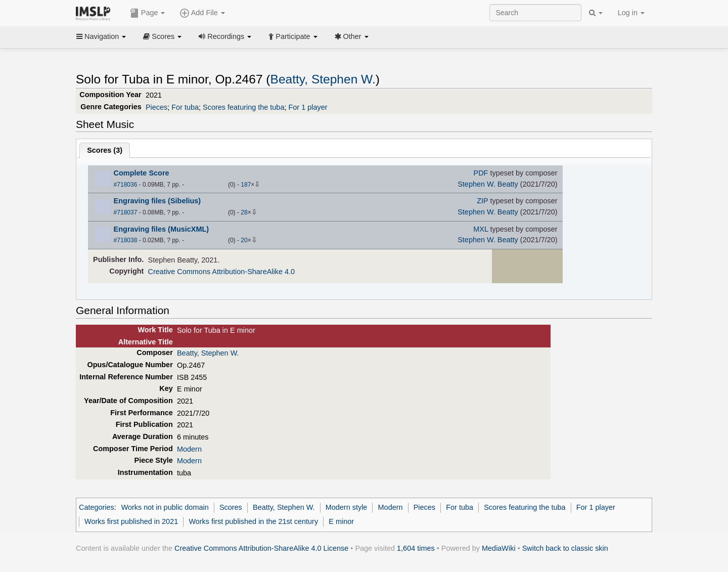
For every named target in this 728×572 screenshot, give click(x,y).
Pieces (156, 107)
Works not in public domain (165, 507)
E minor (341, 521)
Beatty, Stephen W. (323, 79)
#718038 (126, 240)
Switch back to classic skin (565, 548)
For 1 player (308, 107)
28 (244, 212)
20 (244, 240)
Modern (189, 449)
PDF (481, 173)
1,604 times (416, 548)
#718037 (126, 212)
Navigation (101, 36)
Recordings (225, 36)
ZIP (482, 201)
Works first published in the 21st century (253, 521)
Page (148, 13)
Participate (293, 36)
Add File (202, 13)
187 (246, 185)
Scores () (105, 150)
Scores (162, 36)
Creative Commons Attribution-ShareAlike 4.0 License (261, 548)
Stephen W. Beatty (488, 184)
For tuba (185, 107)
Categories (97, 507)
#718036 (126, 185)
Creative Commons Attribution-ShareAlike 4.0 (221, 272)
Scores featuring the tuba (243, 107)
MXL (481, 229)
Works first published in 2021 (131, 521)
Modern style (347, 507)
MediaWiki (499, 548)
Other (352, 36)
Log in (631, 13)
